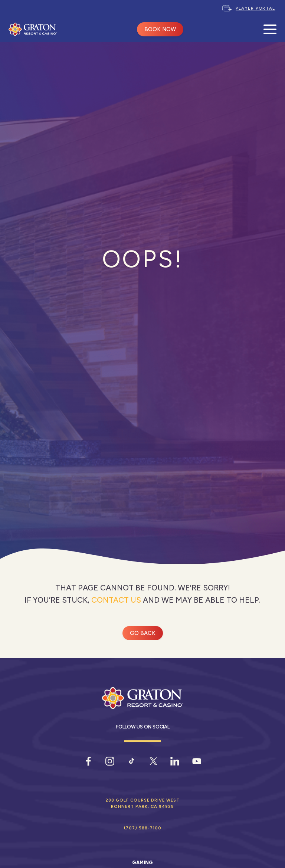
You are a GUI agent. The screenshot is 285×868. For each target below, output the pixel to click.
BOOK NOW (160, 29)
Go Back (143, 633)
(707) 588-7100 (143, 828)
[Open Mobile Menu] (270, 30)
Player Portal (255, 8)
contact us (116, 600)
